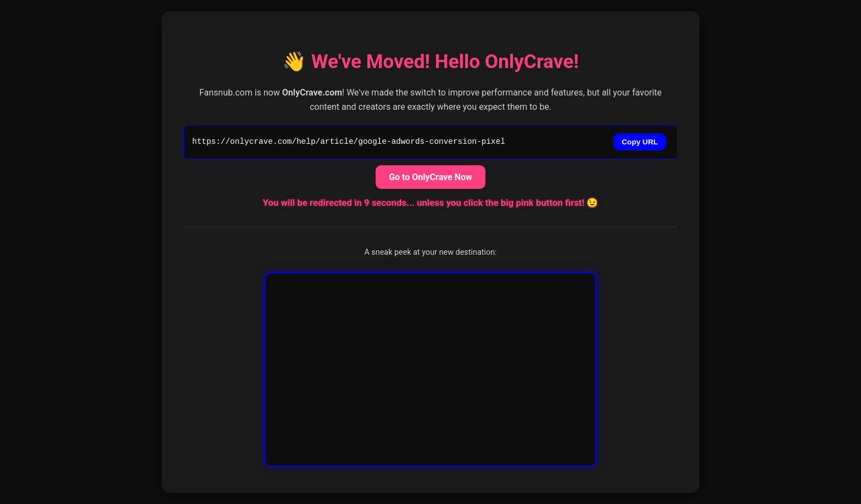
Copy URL (640, 142)
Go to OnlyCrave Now (431, 177)
